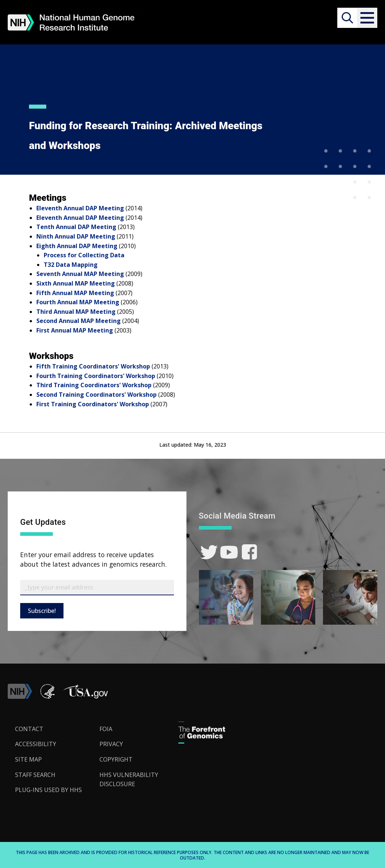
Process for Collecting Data (84, 255)
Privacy (111, 744)
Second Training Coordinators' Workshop (97, 395)
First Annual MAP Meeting (75, 330)
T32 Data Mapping (71, 265)
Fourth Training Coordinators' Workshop (96, 376)
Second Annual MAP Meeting (79, 321)
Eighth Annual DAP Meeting (77, 246)
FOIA (106, 729)
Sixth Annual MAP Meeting (76, 283)
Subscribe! (42, 611)
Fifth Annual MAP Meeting (75, 293)
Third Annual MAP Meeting (76, 312)
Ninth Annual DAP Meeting (76, 236)
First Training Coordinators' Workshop (93, 404)
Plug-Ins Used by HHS (48, 790)
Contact (29, 729)
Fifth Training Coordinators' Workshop (93, 366)
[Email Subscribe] (97, 588)
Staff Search (35, 775)
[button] (367, 18)
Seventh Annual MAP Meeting (80, 274)
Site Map (28, 759)
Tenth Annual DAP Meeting (76, 227)
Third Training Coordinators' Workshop (94, 385)
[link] (209, 552)
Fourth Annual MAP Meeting (78, 302)
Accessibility (36, 744)
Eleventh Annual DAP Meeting (80, 208)
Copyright (116, 759)
